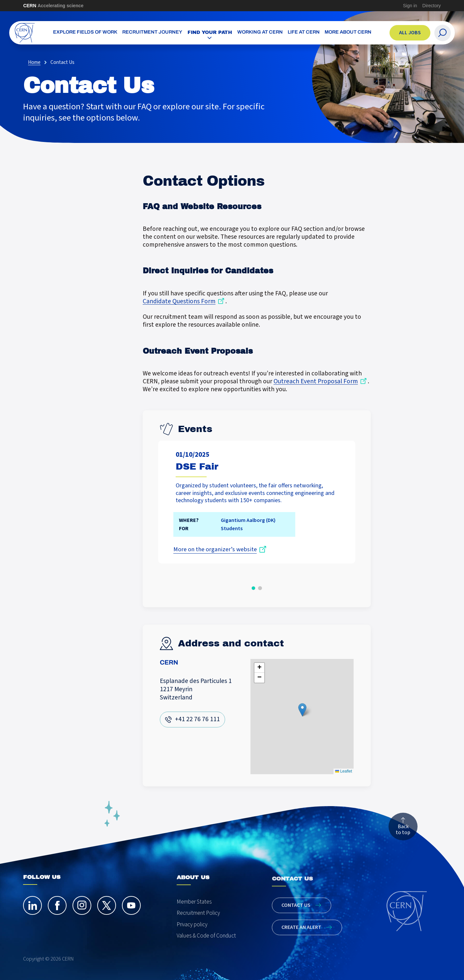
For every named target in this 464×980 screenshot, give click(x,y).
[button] (253, 588)
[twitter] (107, 911)
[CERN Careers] (25, 33)
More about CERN (348, 32)
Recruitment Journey (152, 32)
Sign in (410, 6)
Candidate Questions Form (179, 301)
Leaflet (343, 771)
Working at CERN (260, 32)
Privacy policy (192, 936)
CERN (53, 6)
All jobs (410, 33)
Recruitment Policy (198, 924)
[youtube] (131, 911)
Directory (432, 6)
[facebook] (57, 911)
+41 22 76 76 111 (197, 720)
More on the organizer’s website (215, 550)
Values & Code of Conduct (206, 947)
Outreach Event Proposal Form (316, 381)
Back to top (403, 831)
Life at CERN (304, 32)
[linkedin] (32, 911)
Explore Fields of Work (85, 32)
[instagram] (82, 911)
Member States (194, 913)
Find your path (210, 32)
